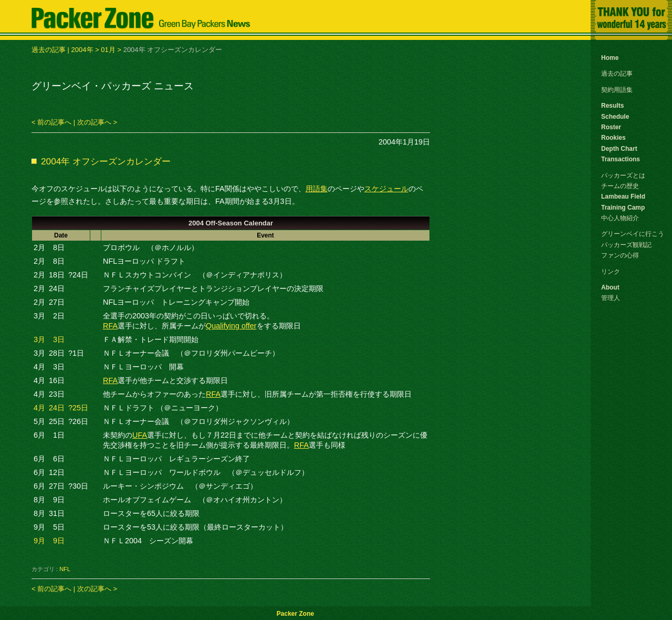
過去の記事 (49, 50)
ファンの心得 (620, 255)
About (610, 287)
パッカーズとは (623, 175)
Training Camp (623, 208)
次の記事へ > (97, 122)
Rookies (613, 138)
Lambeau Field (623, 197)
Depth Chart (619, 149)
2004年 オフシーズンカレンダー (106, 161)
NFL (65, 569)
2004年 (82, 50)
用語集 (317, 189)
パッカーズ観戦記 (626, 245)
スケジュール (386, 189)
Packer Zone (295, 614)
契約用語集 (617, 90)
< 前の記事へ (51, 122)
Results (612, 106)
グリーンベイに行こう (633, 234)
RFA (110, 326)
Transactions (621, 159)
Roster (611, 127)
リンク (611, 272)
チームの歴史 (620, 186)
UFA (140, 435)
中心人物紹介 (620, 218)
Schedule (615, 117)
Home (610, 58)
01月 (108, 50)
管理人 (611, 298)
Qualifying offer (231, 326)
